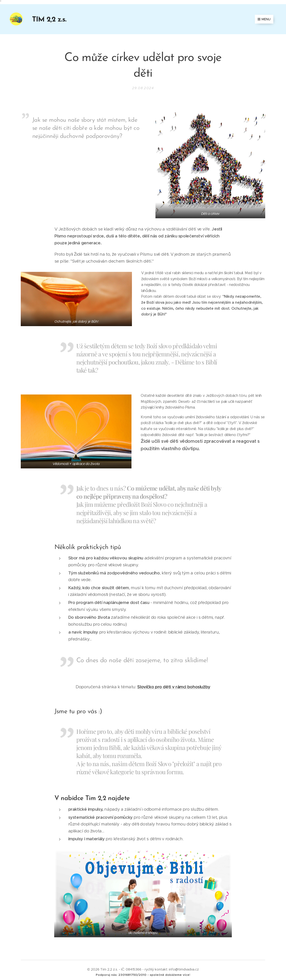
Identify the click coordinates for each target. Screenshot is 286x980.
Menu (264, 19)
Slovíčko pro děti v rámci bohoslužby (174, 687)
